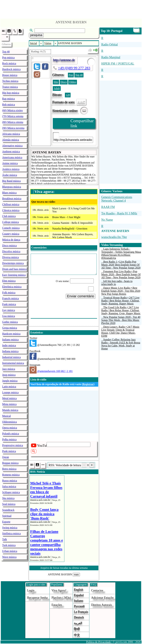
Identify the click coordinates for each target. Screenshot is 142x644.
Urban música (10, 551)
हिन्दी (77, 629)
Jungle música (10, 381)
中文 (77, 635)
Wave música (9, 557)
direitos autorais (102, 605)
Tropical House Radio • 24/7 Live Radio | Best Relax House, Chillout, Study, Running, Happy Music (120, 301)
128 (68, 95)
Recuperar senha (37, 598)
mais (76, 575)
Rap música (8, 99)
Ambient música (11, 152)
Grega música (10, 328)
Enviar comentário (81, 296)
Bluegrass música (12, 187)
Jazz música (9, 369)
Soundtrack (8, 510)
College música (10, 222)
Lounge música (10, 392)
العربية (78, 623)
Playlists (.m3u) (61, 598)
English (79, 590)
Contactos (97, 590)
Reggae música (10, 463)
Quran (6, 457)
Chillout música (11, 204)
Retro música (9, 469)
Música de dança (11, 240)
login (31, 590)
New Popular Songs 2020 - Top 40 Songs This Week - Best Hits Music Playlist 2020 (121, 320)
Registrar (88, 384)
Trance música (10, 87)
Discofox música (11, 251)
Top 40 (6, 52)
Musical (7, 416)
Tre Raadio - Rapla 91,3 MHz (119, 213)
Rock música (9, 63)
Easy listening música (14, 275)
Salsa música (9, 486)
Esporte (6, 522)
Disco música (9, 246)
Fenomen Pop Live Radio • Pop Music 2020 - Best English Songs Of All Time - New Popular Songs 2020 (121, 274)
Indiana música (10, 351)
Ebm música (9, 281)
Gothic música (10, 322)
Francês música (10, 298)
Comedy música (11, 228)
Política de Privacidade (99, 642)
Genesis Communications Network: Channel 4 (117, 199)
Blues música (9, 193)
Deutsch (79, 617)
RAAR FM (108, 207)
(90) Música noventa (13, 128)
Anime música (10, 163)
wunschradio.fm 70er (114, 237)
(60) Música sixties (12, 110)
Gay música (9, 310)
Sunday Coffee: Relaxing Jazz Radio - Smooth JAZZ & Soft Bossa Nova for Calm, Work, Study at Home (121, 344)
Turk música (9, 545)
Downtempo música (13, 263)
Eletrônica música (12, 287)
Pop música (8, 57)
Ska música (8, 498)
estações (57, 605)
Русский (79, 606)
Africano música (11, 134)
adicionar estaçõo (102, 598)
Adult (57, 88)
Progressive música (13, 445)
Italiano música (10, 340)
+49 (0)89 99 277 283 (74, 68)
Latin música (9, 387)
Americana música (12, 157)
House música (10, 75)
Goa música (9, 316)
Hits (56, 82)
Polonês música (11, 434)
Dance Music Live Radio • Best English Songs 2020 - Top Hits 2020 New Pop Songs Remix (121, 291)
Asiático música (11, 169)
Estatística (36, 332)
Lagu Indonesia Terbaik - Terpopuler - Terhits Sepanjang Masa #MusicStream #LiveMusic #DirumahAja (121, 253)
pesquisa (36, 35)
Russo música (10, 481)
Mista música (9, 404)
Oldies (73, 82)
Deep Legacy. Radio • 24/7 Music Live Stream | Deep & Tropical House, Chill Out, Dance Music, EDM (120, 331)
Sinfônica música (11, 533)
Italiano (79, 601)
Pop (71, 75)
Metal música (9, 398)
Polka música (9, 439)
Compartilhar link (82, 123)
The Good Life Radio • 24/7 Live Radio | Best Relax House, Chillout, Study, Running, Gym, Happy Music (121, 310)
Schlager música (11, 492)
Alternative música (12, 146)
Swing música (10, 528)
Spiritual (7, 516)
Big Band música (11, 181)
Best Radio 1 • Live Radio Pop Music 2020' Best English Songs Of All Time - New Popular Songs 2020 (121, 265)
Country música (11, 234)
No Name (107, 220)
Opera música (10, 428)
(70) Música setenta (13, 116)
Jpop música (9, 375)
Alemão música (11, 140)
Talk (5, 539)
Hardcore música (11, 334)
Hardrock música (11, 69)
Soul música (9, 504)
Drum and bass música (14, 269)
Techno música (10, 81)
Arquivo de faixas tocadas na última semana (64, 568)
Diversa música (10, 257)
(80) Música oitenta (13, 122)
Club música (9, 216)
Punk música (9, 451)
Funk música (9, 304)
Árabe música (10, 175)
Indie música (9, 345)
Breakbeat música (12, 199)
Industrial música (11, 357)
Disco (64, 82)
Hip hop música (11, 93)
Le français (81, 612)
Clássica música (11, 210)
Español (79, 595)
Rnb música (9, 105)
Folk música (9, 293)
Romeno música (11, 475)
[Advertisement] (71, 8)
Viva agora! (59, 590)
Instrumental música (13, 363)
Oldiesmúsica (9, 422)
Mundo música (10, 410)
